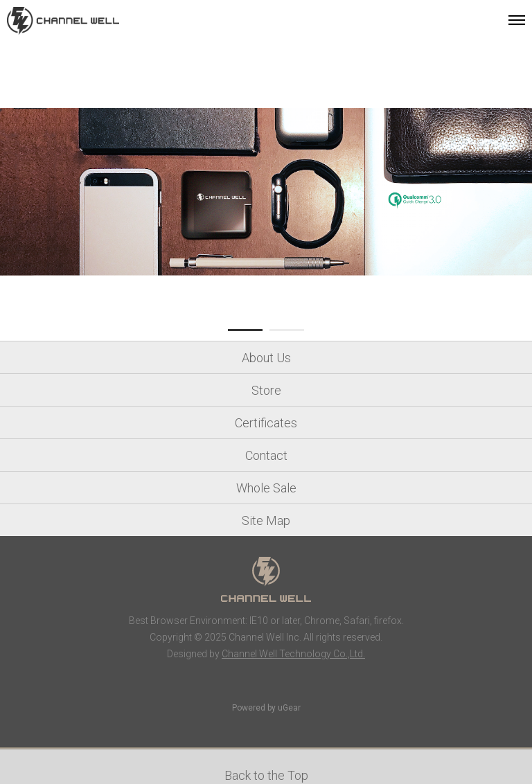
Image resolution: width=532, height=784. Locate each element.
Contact (266, 455)
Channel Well (63, 21)
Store (266, 390)
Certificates (266, 423)
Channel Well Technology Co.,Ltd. (293, 654)
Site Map (266, 520)
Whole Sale (266, 488)
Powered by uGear (266, 708)
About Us (266, 358)
